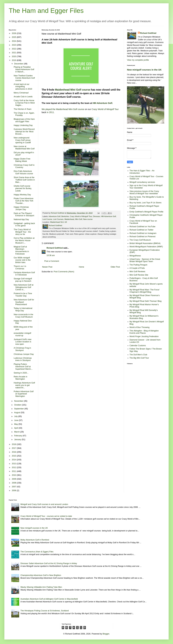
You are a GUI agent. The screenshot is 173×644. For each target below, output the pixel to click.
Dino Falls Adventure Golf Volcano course (23, 172)
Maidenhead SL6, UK (59, 222)
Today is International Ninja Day (23, 309)
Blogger (106, 634)
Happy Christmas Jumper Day (21, 208)
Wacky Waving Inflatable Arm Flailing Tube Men (41, 587)
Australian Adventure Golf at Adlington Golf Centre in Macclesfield (49, 599)
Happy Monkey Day (22, 195)
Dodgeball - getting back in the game (24, 225)
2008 (14, 483)
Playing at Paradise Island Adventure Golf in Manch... (24, 69)
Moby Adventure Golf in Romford (35, 540)
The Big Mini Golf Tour (139, 358)
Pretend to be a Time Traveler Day (23, 295)
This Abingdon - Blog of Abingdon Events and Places (144, 332)
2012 (14, 467)
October (18, 405)
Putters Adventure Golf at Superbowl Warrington (24, 394)
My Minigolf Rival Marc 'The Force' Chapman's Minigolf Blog (145, 291)
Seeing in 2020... (21, 373)
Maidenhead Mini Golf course (73, 90)
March (17, 432)
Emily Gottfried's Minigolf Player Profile (147, 212)
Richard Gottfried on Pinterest (143, 237)
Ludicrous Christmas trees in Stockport (23, 359)
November (19, 401)
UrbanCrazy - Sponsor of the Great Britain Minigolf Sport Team (145, 260)
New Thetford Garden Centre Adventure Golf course (24, 78)
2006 (14, 490)
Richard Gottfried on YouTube (143, 227)
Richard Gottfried (55, 248)
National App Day (21, 219)
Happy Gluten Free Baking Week (22, 160)
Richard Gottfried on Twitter (142, 230)
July (16, 416)
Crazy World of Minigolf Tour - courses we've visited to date (46, 516)
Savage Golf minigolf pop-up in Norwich (23, 280)
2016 (14, 452)
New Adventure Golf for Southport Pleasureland (24, 302)
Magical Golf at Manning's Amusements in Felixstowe (21, 250)
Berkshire (65, 216)
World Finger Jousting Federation (144, 336)
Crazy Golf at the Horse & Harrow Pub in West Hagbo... (24, 103)
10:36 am (51, 255)
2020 (14, 56)
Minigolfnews (135, 256)
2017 (14, 448)
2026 (14, 33)
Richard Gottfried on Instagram (143, 233)
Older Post (115, 267)
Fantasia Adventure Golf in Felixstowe (24, 274)
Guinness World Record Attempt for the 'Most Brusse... (24, 132)
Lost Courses (58, 219)
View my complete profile (138, 60)
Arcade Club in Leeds (23, 97)
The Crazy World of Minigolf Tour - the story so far (22, 232)
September (19, 409)
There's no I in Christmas (20, 267)
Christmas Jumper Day (24, 354)
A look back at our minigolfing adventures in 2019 (23, 87)
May (16, 424)
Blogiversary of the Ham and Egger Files (24, 120)
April (16, 428)
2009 (14, 479)
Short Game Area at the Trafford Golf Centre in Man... (24, 180)
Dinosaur (96, 216)
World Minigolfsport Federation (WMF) (146, 247)
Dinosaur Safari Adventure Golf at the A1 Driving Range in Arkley (49, 563)
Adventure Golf (55, 216)
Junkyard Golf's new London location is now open (23, 342)
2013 (14, 464)
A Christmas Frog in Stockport (22, 349)
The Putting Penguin (138, 265)
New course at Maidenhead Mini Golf (24, 148)
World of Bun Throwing (139, 327)
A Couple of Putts (137, 268)
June (17, 420)
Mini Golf (79, 219)
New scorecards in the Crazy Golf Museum (23, 316)
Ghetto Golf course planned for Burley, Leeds (23, 188)
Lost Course (47, 219)
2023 (14, 45)
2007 (14, 487)
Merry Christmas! (21, 93)
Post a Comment (52, 261)
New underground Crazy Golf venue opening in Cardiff (22, 140)
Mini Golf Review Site (139, 275)
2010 (14, 475)
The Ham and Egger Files (46, 11)
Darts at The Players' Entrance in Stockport (24, 214)
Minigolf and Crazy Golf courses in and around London (44, 504)
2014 (14, 460)
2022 (14, 49)
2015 (14, 456)
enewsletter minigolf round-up (22, 334)
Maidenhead (69, 219)
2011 (14, 471)
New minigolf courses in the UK (144, 70)
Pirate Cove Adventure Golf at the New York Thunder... (24, 201)
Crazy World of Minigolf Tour (105, 109)
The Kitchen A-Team (23, 109)
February (18, 436)
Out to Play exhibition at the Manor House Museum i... (24, 240)
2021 (14, 53)
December (19, 64)
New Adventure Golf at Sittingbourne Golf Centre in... (24, 287)
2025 (14, 37)
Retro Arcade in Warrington (20, 378)
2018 (14, 444)
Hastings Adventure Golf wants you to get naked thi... (24, 385)
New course (88, 219)
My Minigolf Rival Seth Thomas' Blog (146, 301)
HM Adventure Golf (102, 103)
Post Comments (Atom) (64, 272)
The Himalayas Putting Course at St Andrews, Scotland (45, 611)
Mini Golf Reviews (137, 272)
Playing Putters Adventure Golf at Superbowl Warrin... (23, 367)
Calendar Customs (138, 346)
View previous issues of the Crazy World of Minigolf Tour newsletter (144, 192)
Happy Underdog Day (23, 125)
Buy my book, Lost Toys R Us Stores (146, 203)
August (17, 413)
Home (81, 267)
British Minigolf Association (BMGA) (145, 243)
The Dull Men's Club (138, 355)
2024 (14, 41)
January (18, 439)
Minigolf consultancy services (142, 182)
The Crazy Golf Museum (140, 240)
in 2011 (50, 112)
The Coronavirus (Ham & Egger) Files (37, 552)
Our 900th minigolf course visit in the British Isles (22, 260)
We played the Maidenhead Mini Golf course (63, 109)
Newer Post (47, 267)
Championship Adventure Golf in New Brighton (41, 575)
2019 (14, 60)
